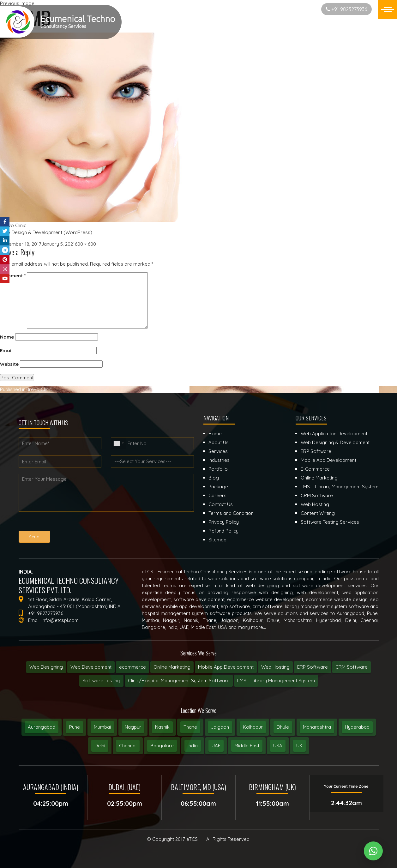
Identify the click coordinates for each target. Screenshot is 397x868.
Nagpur (133, 727)
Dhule (283, 727)
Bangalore (162, 746)
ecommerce (132, 667)
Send (34, 537)
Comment (13, 276)
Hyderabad (357, 727)
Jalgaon (220, 727)
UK (299, 746)
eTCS (192, 839)
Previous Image (17, 3)
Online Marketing (172, 667)
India (193, 746)
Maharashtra (317, 727)
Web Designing (46, 667)
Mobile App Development (226, 667)
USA (278, 746)
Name (7, 337)
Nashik (162, 727)
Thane (190, 727)
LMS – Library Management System (276, 681)
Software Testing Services (330, 522)
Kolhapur (253, 727)
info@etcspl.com (60, 620)
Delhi (100, 746)
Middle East (247, 746)
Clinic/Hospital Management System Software (179, 681)
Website (9, 364)
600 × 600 (85, 244)
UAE (216, 746)
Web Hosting (275, 667)
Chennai (128, 746)
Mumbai (102, 727)
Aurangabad (42, 727)
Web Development (91, 667)
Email (6, 350)
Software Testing (101, 681)
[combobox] (118, 443)
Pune (75, 727)
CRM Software (352, 667)
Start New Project (292, 9)
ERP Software (313, 667)
